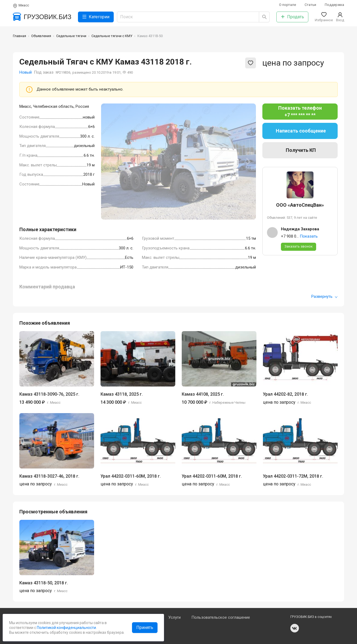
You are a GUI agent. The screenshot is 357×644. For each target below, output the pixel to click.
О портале (288, 5)
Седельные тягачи (71, 36)
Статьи (310, 5)
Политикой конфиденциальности (66, 628)
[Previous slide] (109, 162)
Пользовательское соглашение (221, 617)
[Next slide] (248, 162)
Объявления (41, 36)
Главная (19, 36)
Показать (309, 236)
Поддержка (334, 5)
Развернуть (324, 296)
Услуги (174, 617)
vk (295, 628)
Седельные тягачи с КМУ (112, 36)
